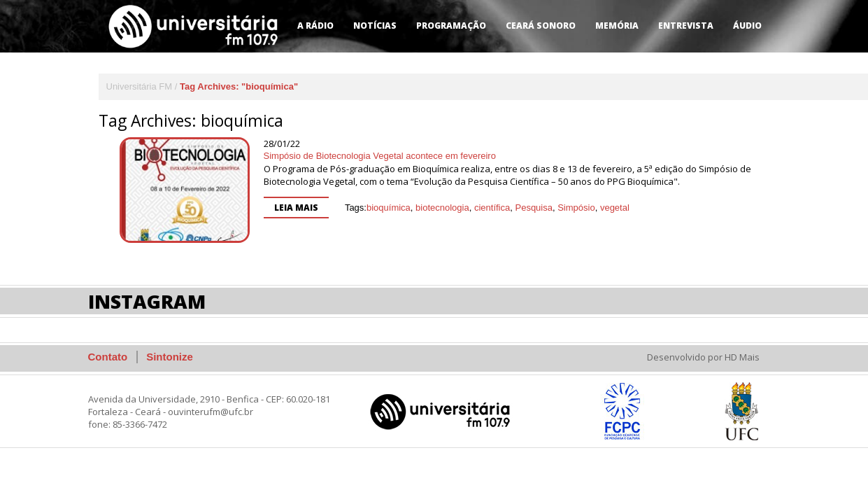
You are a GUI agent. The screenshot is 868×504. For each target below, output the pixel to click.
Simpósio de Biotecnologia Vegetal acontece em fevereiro (380, 156)
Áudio (747, 26)
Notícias (375, 26)
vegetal (615, 208)
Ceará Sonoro (541, 26)
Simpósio (576, 208)
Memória (617, 26)
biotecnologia (442, 208)
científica (492, 208)
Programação (451, 26)
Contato (108, 357)
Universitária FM (140, 86)
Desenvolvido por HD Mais (703, 357)
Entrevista (686, 26)
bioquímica (389, 208)
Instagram (147, 301)
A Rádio (315, 26)
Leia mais (296, 208)
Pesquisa (533, 208)
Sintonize (170, 357)
